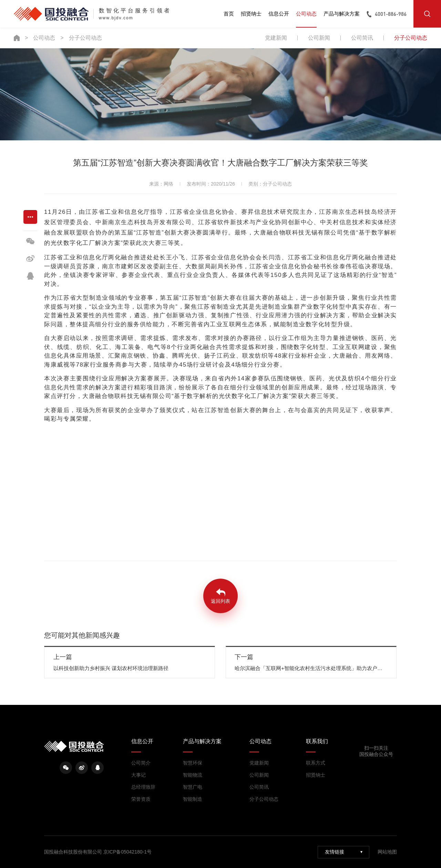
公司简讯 (362, 38)
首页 (229, 14)
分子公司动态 (85, 38)
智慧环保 (193, 763)
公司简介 (141, 763)
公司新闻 (319, 38)
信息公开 (279, 14)
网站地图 (387, 852)
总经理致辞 (143, 787)
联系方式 (316, 763)
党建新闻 (276, 38)
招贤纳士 (251, 14)
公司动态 (306, 14)
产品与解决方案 (342, 14)
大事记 (139, 775)
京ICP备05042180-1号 (127, 852)
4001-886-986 (391, 14)
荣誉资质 (141, 799)
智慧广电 (193, 787)
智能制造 (193, 799)
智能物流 (193, 775)
